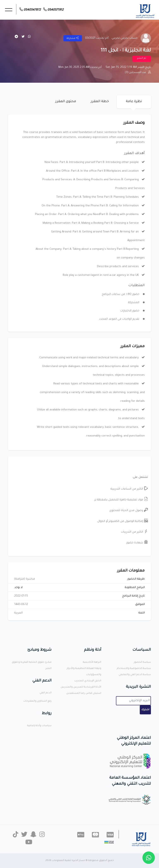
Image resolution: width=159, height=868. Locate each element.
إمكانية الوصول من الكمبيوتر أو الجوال (123, 521)
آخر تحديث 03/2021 (97, 38)
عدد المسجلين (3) (138, 73)
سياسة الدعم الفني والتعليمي (135, 675)
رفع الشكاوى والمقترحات (37, 701)
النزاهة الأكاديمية (92, 662)
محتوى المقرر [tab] (66, 102)
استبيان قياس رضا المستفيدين (84, 693)
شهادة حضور (137, 543)
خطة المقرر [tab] (100, 102)
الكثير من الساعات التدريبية (129, 489)
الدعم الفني (46, 693)
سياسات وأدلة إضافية (39, 726)
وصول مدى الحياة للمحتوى (129, 511)
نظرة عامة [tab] (134, 102)
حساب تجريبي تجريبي (125, 38)
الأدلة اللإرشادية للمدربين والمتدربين (81, 687)
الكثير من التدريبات (134, 532)
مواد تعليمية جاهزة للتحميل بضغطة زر (121, 500)
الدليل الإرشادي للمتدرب (88, 681)
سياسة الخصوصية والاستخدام (134, 669)
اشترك (145, 710)
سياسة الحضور (142, 662)
